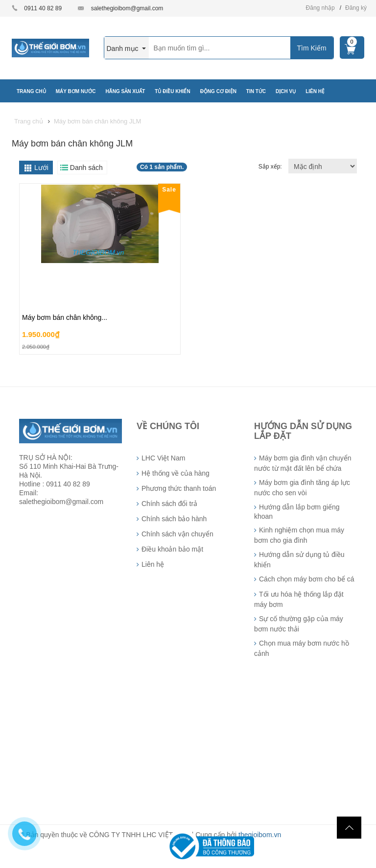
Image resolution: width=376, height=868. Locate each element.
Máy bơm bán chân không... (65, 317)
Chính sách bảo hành (174, 519)
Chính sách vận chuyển (177, 534)
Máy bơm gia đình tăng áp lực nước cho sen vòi (302, 488)
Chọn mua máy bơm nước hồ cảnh (302, 648)
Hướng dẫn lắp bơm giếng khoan (297, 512)
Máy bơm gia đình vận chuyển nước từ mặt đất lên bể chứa (303, 463)
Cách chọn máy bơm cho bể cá (307, 579)
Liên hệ (153, 564)
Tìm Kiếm (311, 48)
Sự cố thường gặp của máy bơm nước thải (299, 624)
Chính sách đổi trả (169, 504)
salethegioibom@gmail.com (127, 8)
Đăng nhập (320, 8)
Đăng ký (356, 8)
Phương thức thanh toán (179, 488)
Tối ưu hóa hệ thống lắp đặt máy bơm (299, 599)
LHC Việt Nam (163, 458)
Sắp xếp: (271, 167)
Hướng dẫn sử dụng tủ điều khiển (299, 560)
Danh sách (86, 168)
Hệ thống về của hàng (176, 473)
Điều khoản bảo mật (172, 549)
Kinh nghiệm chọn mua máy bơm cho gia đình (299, 535)
